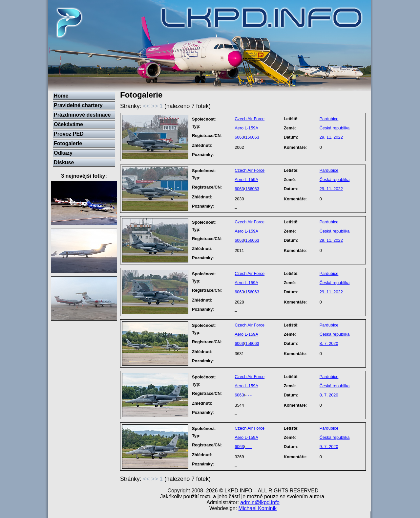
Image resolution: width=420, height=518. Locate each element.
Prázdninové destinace (82, 115)
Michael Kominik (258, 508)
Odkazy (63, 153)
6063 (239, 137)
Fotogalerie (68, 143)
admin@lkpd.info (260, 502)
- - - (248, 395)
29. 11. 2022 (331, 137)
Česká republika (335, 128)
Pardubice (329, 119)
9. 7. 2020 (329, 447)
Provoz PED (69, 134)
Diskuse (64, 162)
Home (61, 96)
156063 (252, 137)
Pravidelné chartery (78, 105)
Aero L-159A (246, 128)
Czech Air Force (250, 119)
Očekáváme (68, 124)
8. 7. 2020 (329, 343)
